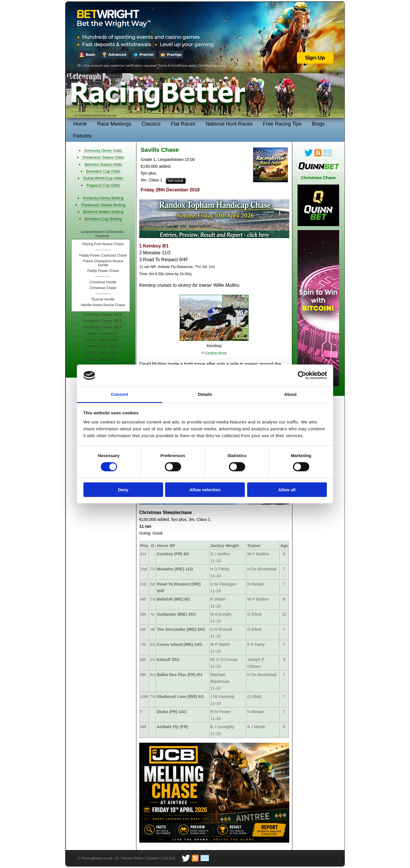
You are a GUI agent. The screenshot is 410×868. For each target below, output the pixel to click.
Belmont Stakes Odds (103, 164)
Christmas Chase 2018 (102, 321)
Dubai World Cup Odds (103, 178)
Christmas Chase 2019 (102, 315)
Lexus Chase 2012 (102, 358)
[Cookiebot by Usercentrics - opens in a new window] (302, 375)
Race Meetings (114, 124)
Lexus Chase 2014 (102, 346)
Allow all (287, 490)
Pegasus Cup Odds (103, 185)
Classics (151, 124)
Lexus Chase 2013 (102, 352)
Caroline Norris (216, 353)
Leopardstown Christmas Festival (102, 234)
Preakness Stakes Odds (103, 157)
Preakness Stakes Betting (103, 205)
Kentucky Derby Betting (103, 198)
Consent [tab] (120, 394)
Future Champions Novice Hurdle (103, 263)
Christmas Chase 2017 (102, 327)
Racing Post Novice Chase (103, 244)
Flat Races (183, 124)
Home (80, 124)
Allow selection (205, 490)
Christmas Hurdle (103, 282)
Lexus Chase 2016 (102, 333)
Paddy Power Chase (103, 271)
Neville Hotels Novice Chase (103, 305)
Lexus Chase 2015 (102, 340)
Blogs (318, 124)
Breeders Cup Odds (103, 171)
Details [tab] (205, 394)
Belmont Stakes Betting (103, 212)
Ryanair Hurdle (103, 299)
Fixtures (82, 136)
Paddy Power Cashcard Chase (103, 255)
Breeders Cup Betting (103, 219)
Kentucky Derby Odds (103, 151)
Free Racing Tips (282, 124)
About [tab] (290, 394)
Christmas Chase (103, 288)
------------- (103, 250)
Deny (123, 490)
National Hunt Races (229, 124)
